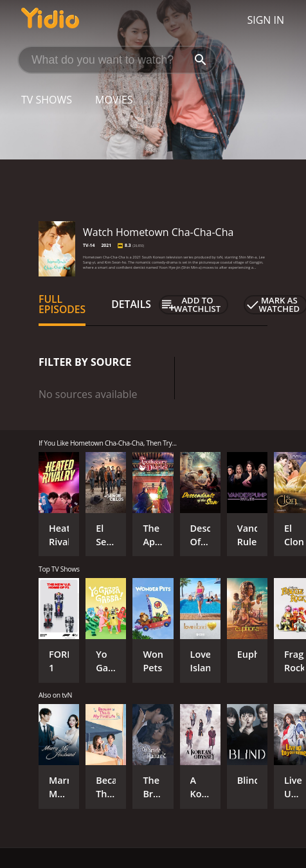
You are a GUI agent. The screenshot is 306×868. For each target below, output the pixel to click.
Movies (114, 100)
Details (131, 304)
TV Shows (47, 100)
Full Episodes (62, 304)
